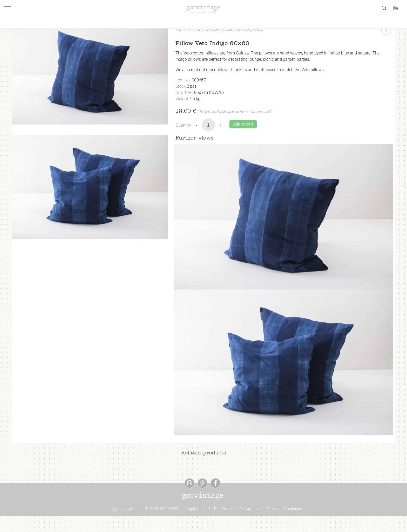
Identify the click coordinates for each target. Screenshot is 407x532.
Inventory (182, 46)
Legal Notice (196, 525)
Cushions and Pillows (208, 46)
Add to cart (243, 140)
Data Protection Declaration (236, 525)
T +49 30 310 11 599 (162, 525)
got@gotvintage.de (122, 525)
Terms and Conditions (284, 525)
